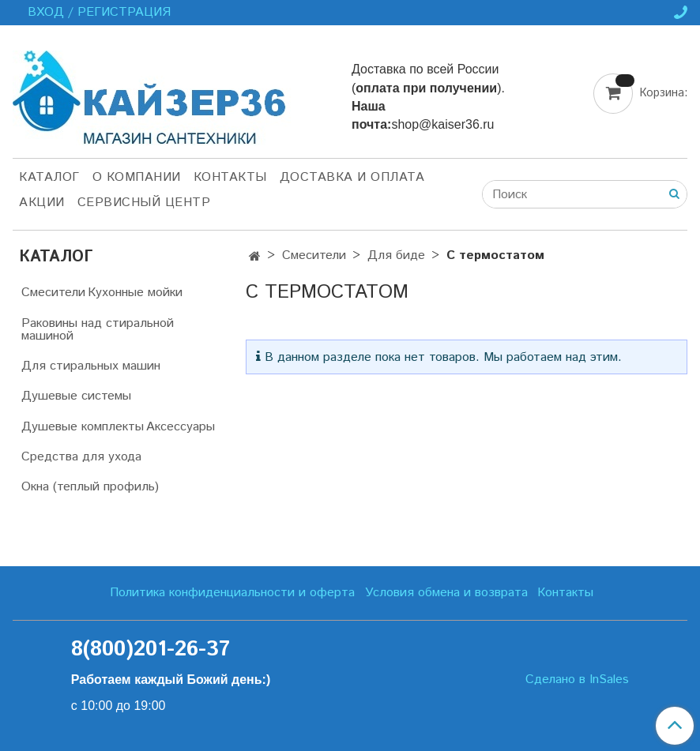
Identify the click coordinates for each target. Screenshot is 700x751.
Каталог (49, 177)
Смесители (314, 255)
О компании (137, 177)
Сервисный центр (144, 203)
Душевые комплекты (83, 427)
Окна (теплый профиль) (90, 487)
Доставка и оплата (352, 177)
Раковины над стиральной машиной (98, 330)
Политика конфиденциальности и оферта (232, 593)
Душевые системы (76, 396)
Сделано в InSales (577, 680)
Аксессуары (181, 427)
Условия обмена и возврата (446, 593)
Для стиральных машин (91, 366)
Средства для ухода (81, 457)
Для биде (396, 255)
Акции (42, 203)
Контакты (230, 177)
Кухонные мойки (135, 293)
